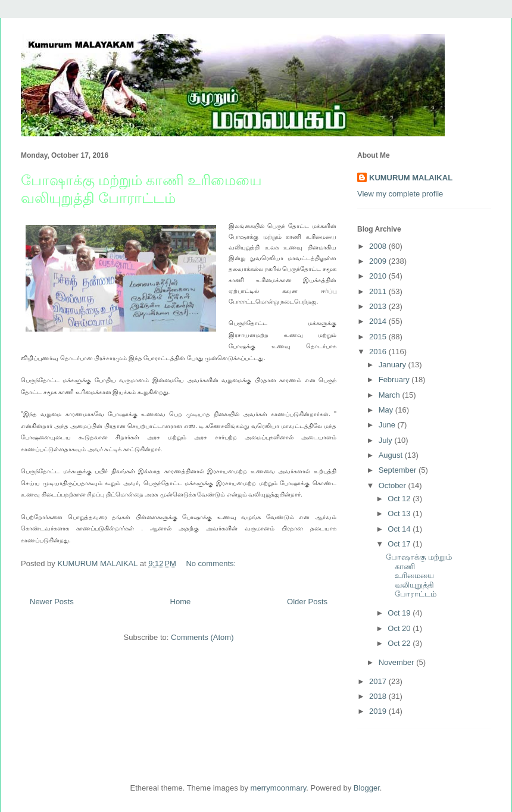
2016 (379, 352)
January (394, 365)
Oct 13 (400, 513)
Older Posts (307, 602)
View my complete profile (400, 194)
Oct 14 (400, 529)
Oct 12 (400, 499)
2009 (379, 261)
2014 (379, 321)
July (387, 440)
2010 (379, 276)
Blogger (367, 788)
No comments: (212, 563)
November (398, 662)
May (387, 410)
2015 (379, 337)
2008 (379, 246)
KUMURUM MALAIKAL (411, 178)
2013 (379, 306)
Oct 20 (400, 628)
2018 (379, 696)
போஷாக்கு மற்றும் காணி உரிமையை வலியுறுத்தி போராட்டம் (419, 575)
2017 (379, 681)
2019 (379, 711)
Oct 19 (400, 613)
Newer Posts (52, 602)
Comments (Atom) (202, 637)
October (394, 485)
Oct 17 (400, 544)
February (395, 380)
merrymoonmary (279, 788)
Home (181, 602)
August (392, 455)
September (399, 470)
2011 (379, 291)
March (391, 395)
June (388, 425)
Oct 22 (400, 643)
